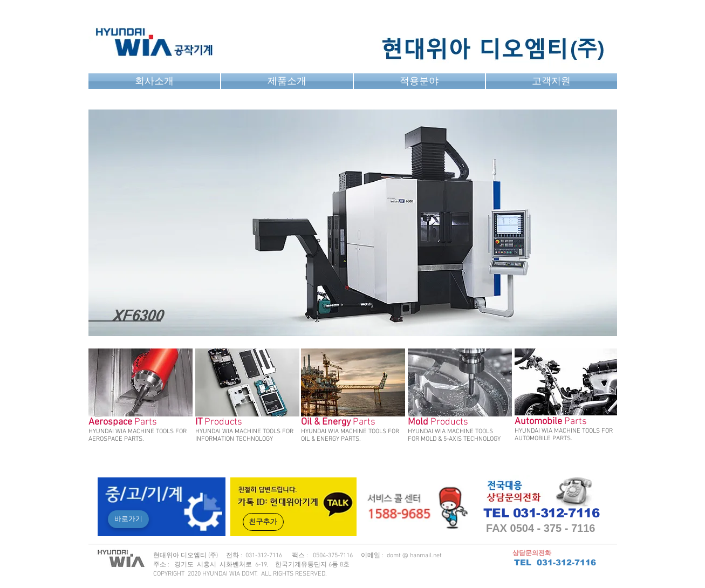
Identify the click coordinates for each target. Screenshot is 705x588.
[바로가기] (128, 519)
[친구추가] (263, 522)
